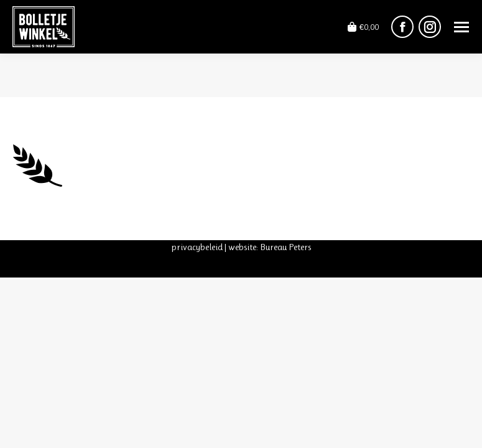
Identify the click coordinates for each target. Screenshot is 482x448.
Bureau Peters (285, 247)
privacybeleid (197, 247)
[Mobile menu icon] (461, 27)
